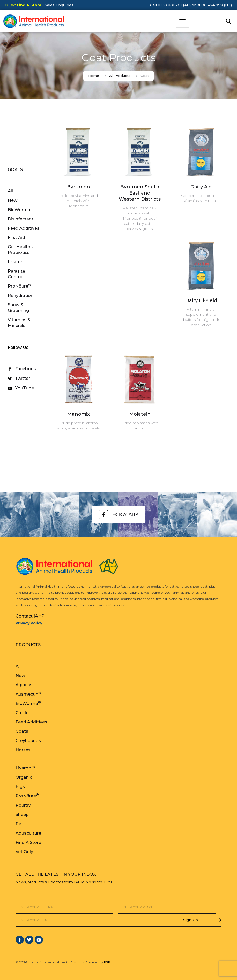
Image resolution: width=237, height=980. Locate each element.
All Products (120, 76)
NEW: (23, 5)
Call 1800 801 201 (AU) (170, 5)
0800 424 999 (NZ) (214, 5)
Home (94, 76)
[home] (34, 21)
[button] (182, 21)
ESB (107, 962)
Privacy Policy (29, 623)
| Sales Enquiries (57, 5)
